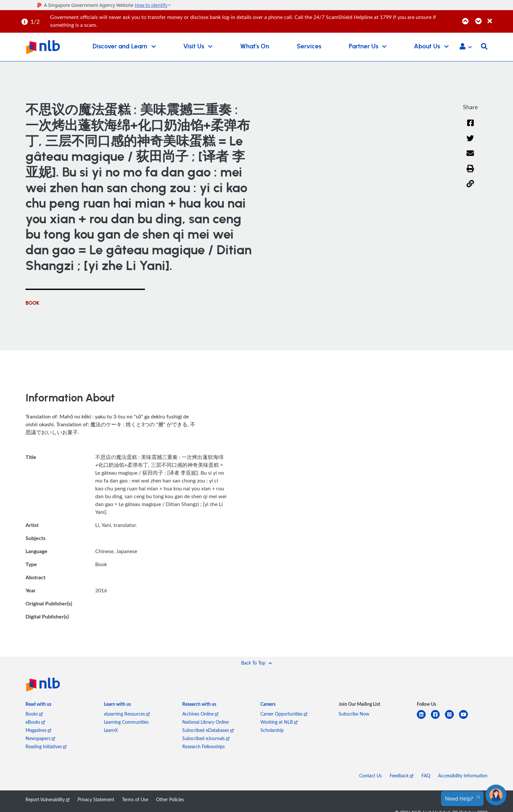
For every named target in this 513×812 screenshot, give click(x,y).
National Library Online (205, 722)
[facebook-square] (438, 718)
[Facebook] (470, 127)
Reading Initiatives (46, 746)
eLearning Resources (127, 714)
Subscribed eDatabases (208, 730)
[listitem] (38, 705)
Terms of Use (135, 799)
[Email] (470, 157)
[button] (466, 47)
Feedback (402, 776)
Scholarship (272, 730)
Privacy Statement (96, 799)
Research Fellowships (203, 746)
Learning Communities (126, 722)
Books (34, 714)
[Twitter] (470, 142)
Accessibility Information (463, 776)
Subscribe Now (354, 714)
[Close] (499, 17)
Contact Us (371, 776)
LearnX (111, 730)
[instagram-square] (452, 718)
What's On (255, 47)
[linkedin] (424, 718)
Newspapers (40, 738)
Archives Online (200, 714)
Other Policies (170, 799)
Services (309, 47)
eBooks (35, 722)
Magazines (38, 730)
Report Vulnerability (48, 799)
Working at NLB (279, 722)
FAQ (426, 776)
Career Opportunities (284, 714)
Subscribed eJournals (206, 738)
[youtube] (466, 718)
